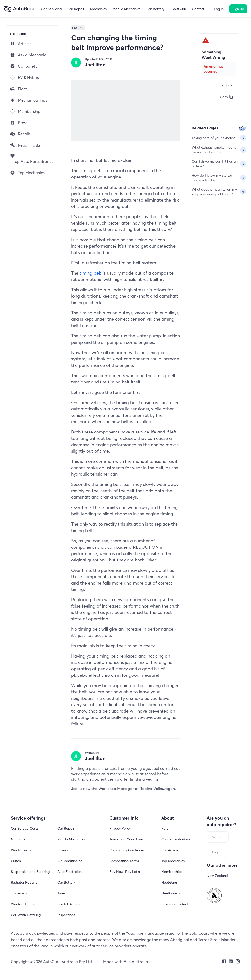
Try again (226, 85)
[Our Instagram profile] (238, 962)
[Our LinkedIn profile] (231, 962)
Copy (226, 97)
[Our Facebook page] (224, 962)
